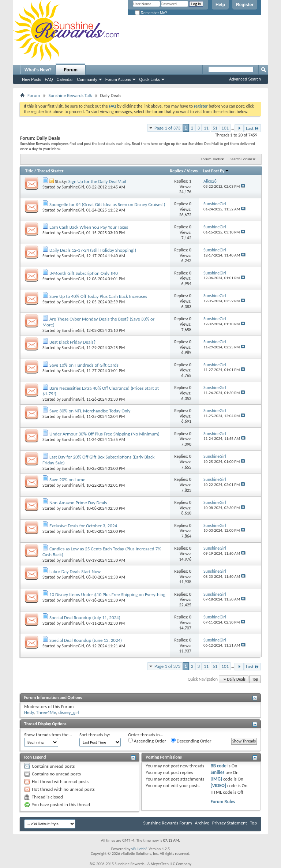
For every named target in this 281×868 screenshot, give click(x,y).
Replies (176, 171)
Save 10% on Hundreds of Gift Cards (84, 365)
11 (206, 128)
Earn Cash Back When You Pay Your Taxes (89, 227)
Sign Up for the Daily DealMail (97, 181)
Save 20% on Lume (67, 480)
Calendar (65, 79)
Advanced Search (245, 79)
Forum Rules (223, 802)
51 (215, 128)
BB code (218, 766)
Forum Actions (118, 79)
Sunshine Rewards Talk (70, 95)
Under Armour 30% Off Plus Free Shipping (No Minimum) (104, 434)
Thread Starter (50, 171)
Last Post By (216, 171)
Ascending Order (147, 741)
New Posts (32, 79)
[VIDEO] (218, 785)
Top (255, 679)
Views (192, 171)
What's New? (38, 70)
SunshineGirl (73, 187)
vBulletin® (140, 849)
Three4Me (46, 712)
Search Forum (241, 159)
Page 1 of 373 (167, 128)
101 (225, 128)
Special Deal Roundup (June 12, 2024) (86, 640)
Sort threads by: (95, 735)
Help (220, 5)
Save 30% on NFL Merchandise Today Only (90, 411)
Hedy (29, 712)
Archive (202, 823)
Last (252, 128)
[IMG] (216, 779)
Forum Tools (211, 159)
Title (29, 171)
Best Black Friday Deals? (72, 342)
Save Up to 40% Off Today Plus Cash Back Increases (98, 296)
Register (245, 5)
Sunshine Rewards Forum (168, 823)
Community (87, 79)
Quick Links (149, 79)
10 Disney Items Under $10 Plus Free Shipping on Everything (107, 594)
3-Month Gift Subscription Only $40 (84, 273)
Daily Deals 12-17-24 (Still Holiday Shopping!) (93, 250)
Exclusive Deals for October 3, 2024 (83, 526)
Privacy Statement (230, 823)
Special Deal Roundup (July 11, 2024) (85, 618)
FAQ (49, 79)
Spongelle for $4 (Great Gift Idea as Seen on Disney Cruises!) (107, 204)
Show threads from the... (48, 735)
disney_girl (69, 712)
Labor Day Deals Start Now (75, 571)
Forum (71, 70)
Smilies (217, 772)
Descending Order (191, 741)
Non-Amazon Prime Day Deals (78, 503)
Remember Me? (151, 13)
